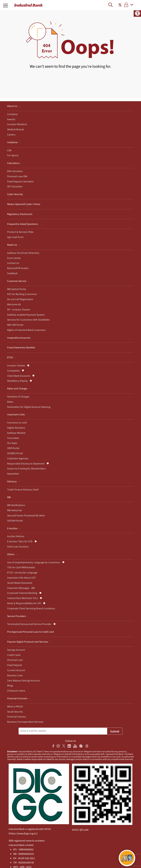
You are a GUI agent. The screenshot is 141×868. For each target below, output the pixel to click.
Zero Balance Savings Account (23, 681)
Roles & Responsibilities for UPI (24, 603)
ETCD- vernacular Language (22, 573)
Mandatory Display (17, 381)
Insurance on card (17, 423)
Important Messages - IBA (21, 588)
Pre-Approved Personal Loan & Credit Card (30, 632)
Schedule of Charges (18, 397)
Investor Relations (17, 124)
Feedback (12, 273)
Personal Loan (15, 660)
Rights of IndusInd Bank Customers (26, 330)
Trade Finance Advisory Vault (23, 490)
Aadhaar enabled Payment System (26, 315)
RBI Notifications (16, 505)
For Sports (13, 155)
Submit (115, 731)
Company (12, 114)
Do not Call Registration (20, 299)
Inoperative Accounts (19, 338)
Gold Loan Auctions (18, 547)
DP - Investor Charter (19, 310)
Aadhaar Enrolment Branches (23, 253)
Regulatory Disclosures (20, 214)
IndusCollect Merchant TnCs (22, 598)
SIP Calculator (15, 187)
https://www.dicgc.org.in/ (23, 834)
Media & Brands (16, 130)
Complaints (13, 371)
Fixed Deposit (15, 665)
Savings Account (16, 650)
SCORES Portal (15, 453)
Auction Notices (16, 536)
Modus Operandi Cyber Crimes (24, 204)
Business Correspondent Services (25, 722)
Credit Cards (14, 655)
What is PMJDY (15, 707)
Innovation (13, 438)
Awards (11, 119)
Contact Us (13, 263)
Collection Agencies (18, 459)
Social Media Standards (20, 583)
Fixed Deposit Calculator (20, 182)
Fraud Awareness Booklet (21, 348)
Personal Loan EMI (17, 176)
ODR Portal (13, 448)
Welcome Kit (14, 305)
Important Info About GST (21, 578)
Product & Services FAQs (20, 232)
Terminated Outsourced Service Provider (29, 624)
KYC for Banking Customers (22, 294)
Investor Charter (16, 366)
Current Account (16, 670)
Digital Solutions (16, 428)
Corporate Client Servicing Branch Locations (31, 609)
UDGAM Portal (15, 521)
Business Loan (15, 676)
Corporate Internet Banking (22, 593)
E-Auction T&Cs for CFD (20, 542)
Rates (10, 402)
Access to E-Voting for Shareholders (26, 469)
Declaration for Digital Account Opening (29, 407)
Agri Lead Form (15, 237)
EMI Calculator (15, 171)
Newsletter (13, 474)
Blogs (10, 686)
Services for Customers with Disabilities (28, 320)
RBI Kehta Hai (15, 510)
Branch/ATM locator (18, 268)
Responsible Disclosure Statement (26, 464)
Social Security (15, 712)
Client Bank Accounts (19, 376)
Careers (11, 135)
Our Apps (12, 443)
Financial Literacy (17, 717)
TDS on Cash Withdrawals (21, 568)
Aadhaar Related (16, 433)
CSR (9, 151)
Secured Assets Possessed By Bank (26, 516)
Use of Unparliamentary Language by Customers (34, 563)
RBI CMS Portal (15, 325)
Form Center (14, 258)
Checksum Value (16, 691)
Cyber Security (15, 194)
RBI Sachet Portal (17, 289)
